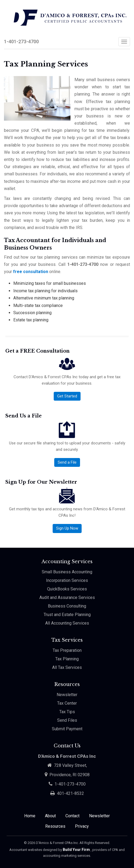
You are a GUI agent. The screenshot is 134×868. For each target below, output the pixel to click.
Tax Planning (67, 659)
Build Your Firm (77, 850)
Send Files (67, 720)
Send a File (67, 462)
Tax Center (67, 703)
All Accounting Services (67, 623)
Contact (72, 816)
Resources (55, 826)
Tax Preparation (67, 650)
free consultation (31, 272)
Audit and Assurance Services (67, 597)
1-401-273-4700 (21, 42)
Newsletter (67, 695)
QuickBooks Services (67, 589)
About (50, 816)
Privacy (82, 826)
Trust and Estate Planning (67, 615)
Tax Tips (67, 712)
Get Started (67, 396)
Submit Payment (67, 729)
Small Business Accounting (67, 572)
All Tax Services (67, 667)
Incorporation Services (67, 580)
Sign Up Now (67, 528)
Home (30, 816)
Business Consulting (67, 606)
